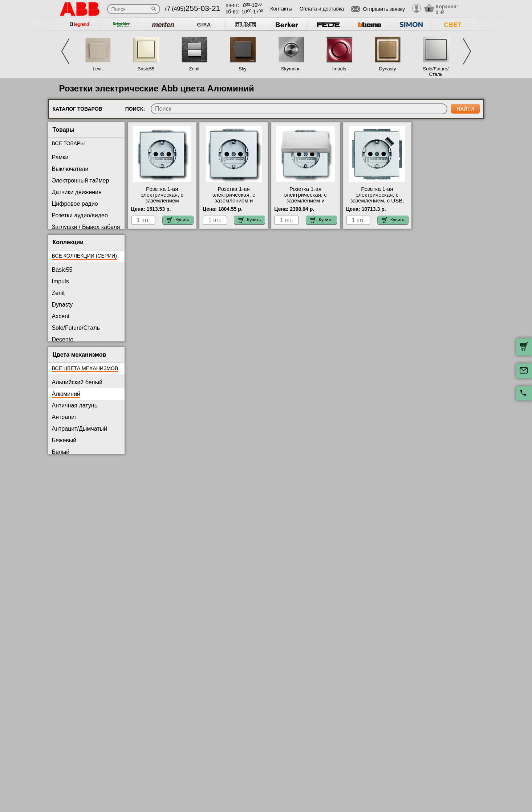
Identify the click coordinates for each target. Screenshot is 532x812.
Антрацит (65, 417)
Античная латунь (75, 405)
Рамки (60, 157)
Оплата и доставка (322, 9)
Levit (98, 69)
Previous (65, 51)
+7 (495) (192, 9)
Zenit (194, 69)
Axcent (61, 316)
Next (467, 51)
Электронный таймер (81, 181)
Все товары (68, 143)
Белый (61, 452)
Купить (178, 220)
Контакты (281, 9)
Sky (243, 69)
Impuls (339, 69)
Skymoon (291, 69)
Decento (63, 339)
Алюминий (66, 394)
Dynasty (388, 69)
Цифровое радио (75, 204)
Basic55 (146, 69)
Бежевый (64, 440)
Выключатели (70, 169)
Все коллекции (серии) (84, 256)
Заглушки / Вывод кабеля (86, 227)
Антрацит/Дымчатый (80, 429)
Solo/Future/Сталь (436, 71)
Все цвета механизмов (85, 368)
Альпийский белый (77, 382)
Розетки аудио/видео (80, 215)
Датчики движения (77, 192)
